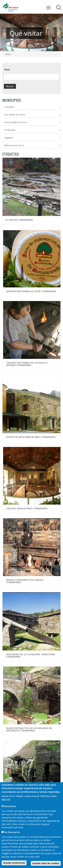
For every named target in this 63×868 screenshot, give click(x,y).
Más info (6, 802)
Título (7, 70)
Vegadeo (9, 138)
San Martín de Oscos (15, 115)
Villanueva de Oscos (14, 145)
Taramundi (10, 130)
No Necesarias (12, 835)
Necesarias (10, 809)
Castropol (9, 107)
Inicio (8, 54)
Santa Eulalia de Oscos (16, 122)
